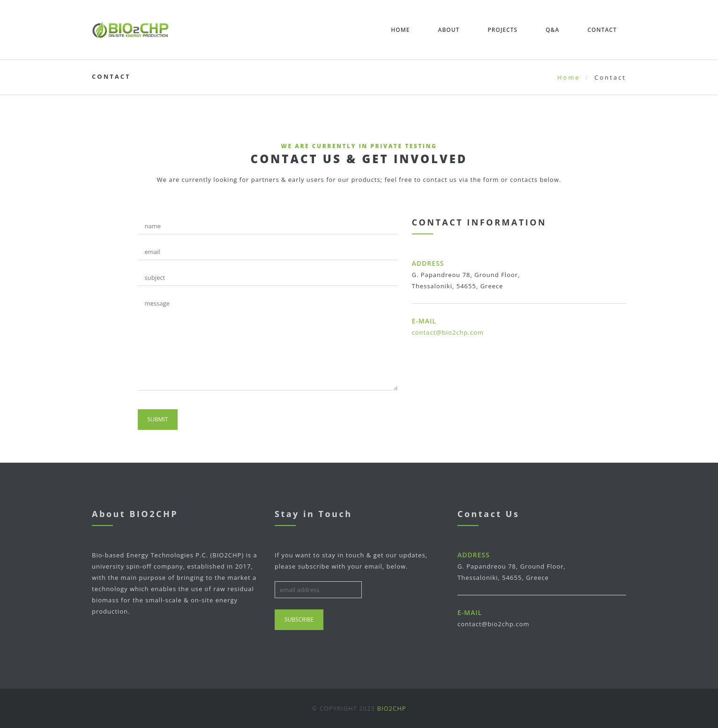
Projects (502, 30)
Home (400, 30)
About (449, 30)
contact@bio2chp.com (448, 332)
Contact (602, 30)
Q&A (552, 30)
